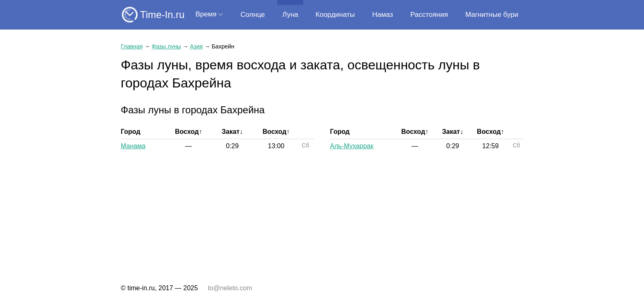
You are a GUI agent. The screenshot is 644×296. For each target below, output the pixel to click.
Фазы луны (166, 46)
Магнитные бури (492, 15)
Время (206, 14)
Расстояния (429, 15)
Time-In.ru (162, 15)
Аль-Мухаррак (352, 146)
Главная (132, 46)
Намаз (382, 15)
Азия (196, 46)
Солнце (253, 15)
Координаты (335, 15)
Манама (133, 146)
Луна (290, 15)
